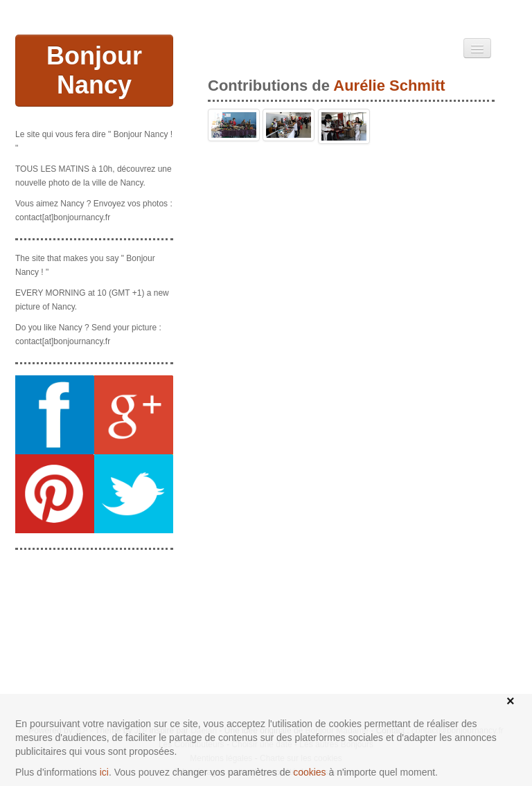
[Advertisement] (94, 630)
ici (104, 772)
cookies (309, 772)
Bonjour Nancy (94, 70)
